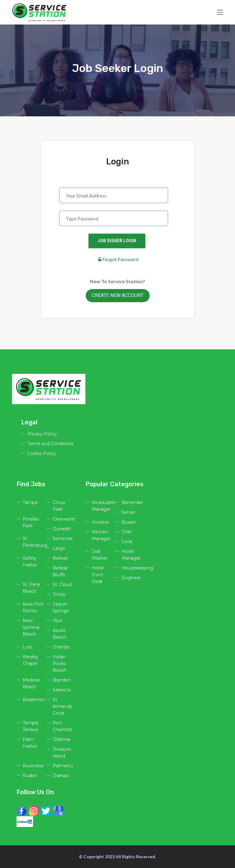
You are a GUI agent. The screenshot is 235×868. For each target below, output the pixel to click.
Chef (127, 532)
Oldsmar (62, 739)
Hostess (100, 522)
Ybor (58, 621)
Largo (59, 548)
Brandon (62, 680)
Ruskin (30, 776)
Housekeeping (137, 568)
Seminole (63, 539)
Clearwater (64, 519)
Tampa (30, 502)
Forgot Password (118, 259)
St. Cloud (62, 584)
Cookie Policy (42, 453)
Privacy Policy (42, 434)
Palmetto (63, 766)
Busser (129, 522)
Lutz (28, 647)
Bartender (132, 502)
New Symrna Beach (31, 627)
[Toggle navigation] (220, 13)
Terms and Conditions (50, 444)
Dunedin (62, 529)
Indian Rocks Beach (60, 663)
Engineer (131, 578)
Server (128, 512)
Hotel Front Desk (97, 575)
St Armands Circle (62, 706)
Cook (127, 542)
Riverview (33, 766)
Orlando (61, 647)
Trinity (59, 594)
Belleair (60, 558)
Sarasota (62, 690)
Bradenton (34, 700)
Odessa (61, 776)
